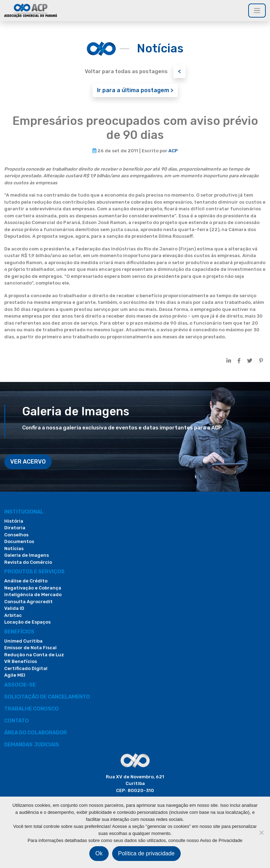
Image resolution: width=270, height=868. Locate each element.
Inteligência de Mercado (33, 595)
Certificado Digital (26, 668)
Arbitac (13, 615)
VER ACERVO (28, 462)
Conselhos (16, 535)
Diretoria (15, 528)
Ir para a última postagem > (135, 90)
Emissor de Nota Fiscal (30, 648)
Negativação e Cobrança (33, 588)
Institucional (24, 512)
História (14, 521)
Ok (99, 853)
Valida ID (14, 608)
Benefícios (19, 632)
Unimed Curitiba (23, 641)
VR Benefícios (21, 661)
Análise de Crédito (26, 581)
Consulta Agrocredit (28, 602)
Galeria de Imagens (27, 555)
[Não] (261, 832)
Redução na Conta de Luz (34, 655)
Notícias (14, 548)
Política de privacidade (146, 853)
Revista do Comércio (28, 562)
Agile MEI (15, 675)
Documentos (19, 541)
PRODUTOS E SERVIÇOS (34, 572)
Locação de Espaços (27, 622)
